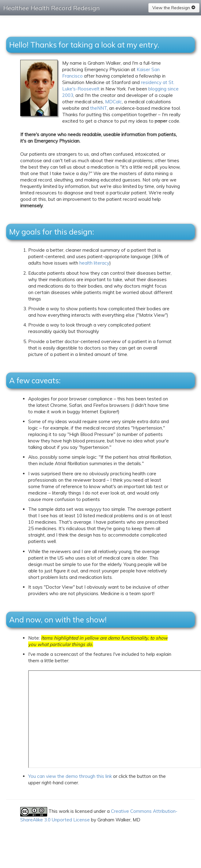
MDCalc (114, 102)
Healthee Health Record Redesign (51, 8)
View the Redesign (174, 8)
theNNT (99, 108)
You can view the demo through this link (70, 776)
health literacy (94, 263)
